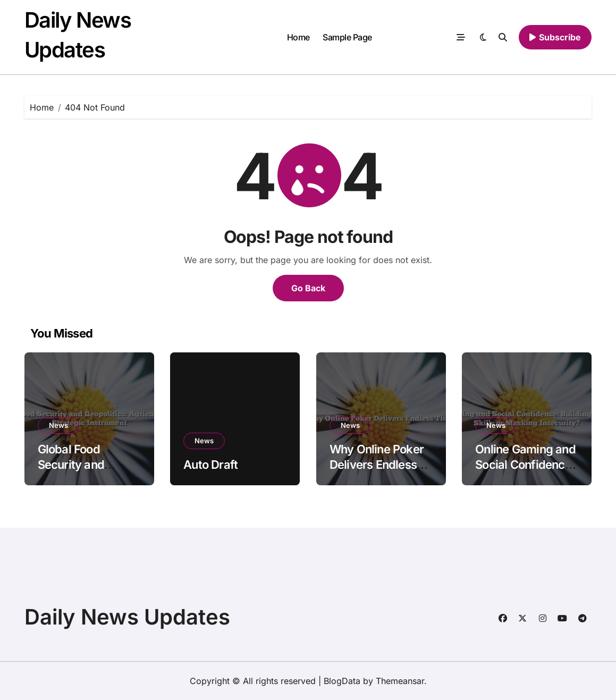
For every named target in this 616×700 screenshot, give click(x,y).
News (58, 425)
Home (298, 37)
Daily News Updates (127, 617)
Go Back (308, 288)
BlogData (342, 681)
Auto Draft (210, 465)
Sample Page (347, 37)
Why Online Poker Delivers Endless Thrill (377, 464)
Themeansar (400, 681)
